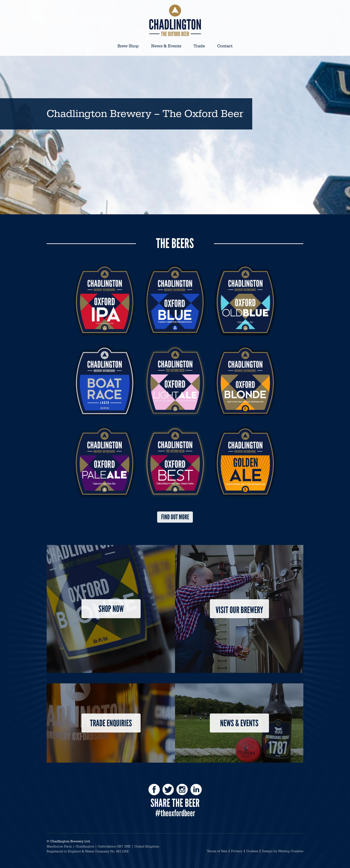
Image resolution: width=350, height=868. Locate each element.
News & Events (166, 46)
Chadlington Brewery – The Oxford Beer (151, 114)
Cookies (252, 851)
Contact (225, 46)
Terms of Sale (217, 851)
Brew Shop (128, 46)
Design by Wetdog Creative (283, 851)
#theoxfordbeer (175, 813)
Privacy (237, 851)
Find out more (175, 517)
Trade (199, 46)
